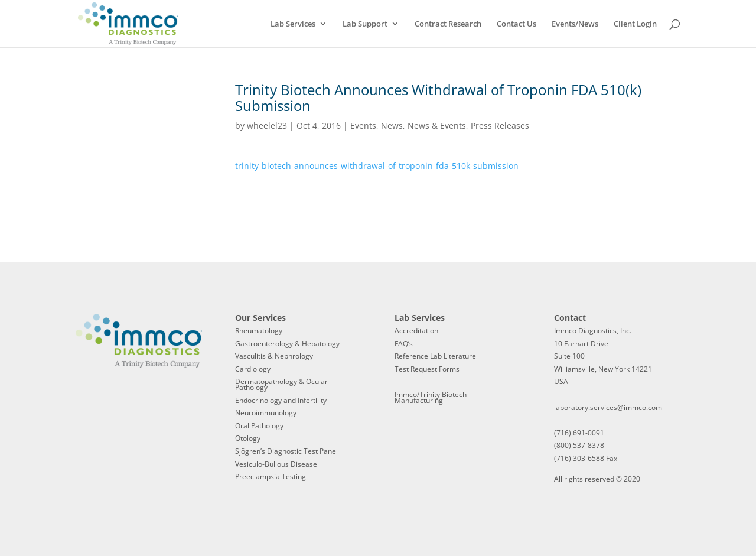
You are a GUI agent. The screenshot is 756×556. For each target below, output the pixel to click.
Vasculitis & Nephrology (274, 356)
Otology (248, 438)
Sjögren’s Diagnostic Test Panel (286, 451)
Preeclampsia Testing (271, 477)
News (392, 126)
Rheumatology (259, 331)
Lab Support (365, 24)
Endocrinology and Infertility (281, 400)
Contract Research (448, 24)
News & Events (437, 126)
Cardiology (253, 369)
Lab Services (293, 24)
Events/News (575, 24)
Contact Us (517, 24)
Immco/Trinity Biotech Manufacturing (431, 397)
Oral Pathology (259, 426)
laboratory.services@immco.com (608, 407)
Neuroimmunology (266, 413)
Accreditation (416, 331)
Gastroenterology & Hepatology (287, 344)
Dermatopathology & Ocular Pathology (281, 384)
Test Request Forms (427, 369)
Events (363, 126)
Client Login (635, 24)
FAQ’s (404, 344)
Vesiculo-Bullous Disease (276, 464)
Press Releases (500, 126)
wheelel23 (267, 126)
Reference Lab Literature (435, 356)
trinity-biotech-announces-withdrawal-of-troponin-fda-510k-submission (377, 166)
